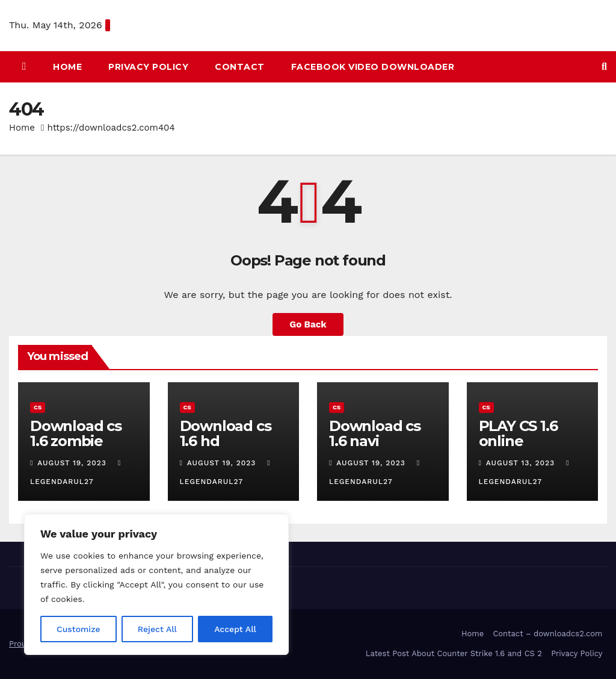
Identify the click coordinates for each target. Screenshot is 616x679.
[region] (156, 584)
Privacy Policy (148, 67)
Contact (240, 67)
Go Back (308, 324)
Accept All (235, 629)
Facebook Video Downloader (373, 67)
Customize (79, 629)
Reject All (157, 629)
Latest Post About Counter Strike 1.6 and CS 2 (454, 653)
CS (38, 407)
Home (22, 128)
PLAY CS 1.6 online (518, 433)
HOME (67, 67)
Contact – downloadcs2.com (547, 634)
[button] (604, 67)
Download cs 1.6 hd (226, 433)
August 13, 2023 (522, 463)
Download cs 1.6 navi (375, 433)
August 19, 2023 (73, 463)
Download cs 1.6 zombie (76, 433)
